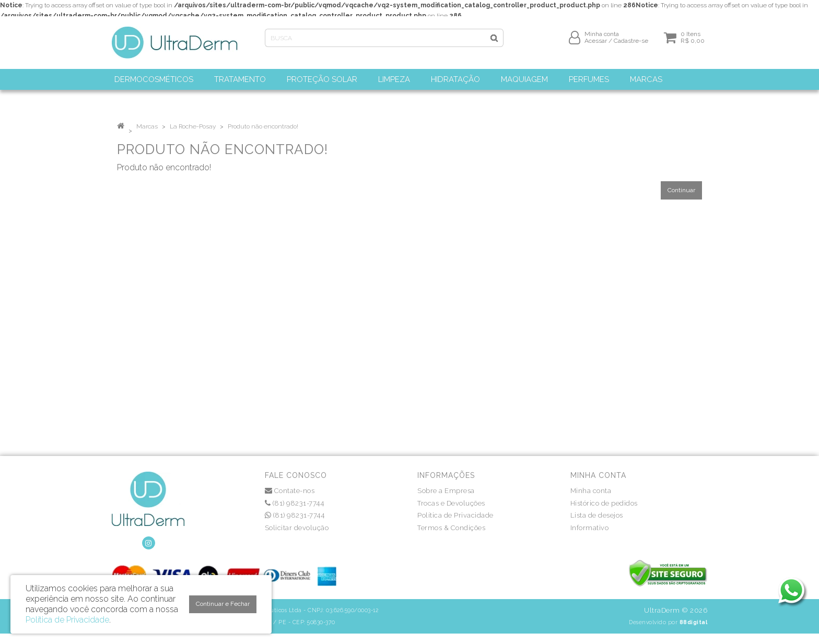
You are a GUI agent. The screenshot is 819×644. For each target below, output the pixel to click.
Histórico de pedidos (604, 503)
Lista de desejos (597, 515)
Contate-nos (290, 491)
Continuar (681, 190)
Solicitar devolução (297, 528)
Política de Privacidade (455, 515)
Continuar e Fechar (223, 604)
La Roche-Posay (193, 126)
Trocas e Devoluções (451, 503)
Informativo (590, 528)
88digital (694, 622)
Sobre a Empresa (446, 491)
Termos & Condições (451, 528)
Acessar (596, 45)
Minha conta (591, 491)
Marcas (147, 126)
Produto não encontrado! (263, 126)
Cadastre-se (631, 45)
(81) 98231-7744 (295, 503)
